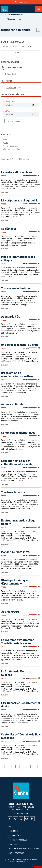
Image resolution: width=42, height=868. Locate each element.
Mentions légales (15, 835)
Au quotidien (11, 87)
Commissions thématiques (18, 432)
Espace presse (14, 844)
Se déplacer (9, 228)
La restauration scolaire (17, 172)
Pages (9, 74)
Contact (12, 826)
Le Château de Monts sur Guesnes (17, 673)
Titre (6, 143)
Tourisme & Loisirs (13, 492)
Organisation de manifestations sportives (17, 374)
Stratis (38, 867)
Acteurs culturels (12, 404)
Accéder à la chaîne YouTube (27, 819)
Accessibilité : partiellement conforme (24, 849)
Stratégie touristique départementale (15, 582)
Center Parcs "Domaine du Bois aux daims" (21, 736)
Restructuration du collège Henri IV (18, 522)
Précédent (3, 766)
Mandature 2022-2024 (15, 552)
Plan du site (13, 831)
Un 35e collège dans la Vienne (20, 345)
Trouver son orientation (16, 288)
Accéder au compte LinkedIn (32, 819)
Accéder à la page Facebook (10, 819)
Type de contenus (12, 146)
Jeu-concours (10, 611)
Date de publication (12, 149)
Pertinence (9, 139)
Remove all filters (22, 52)
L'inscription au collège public (20, 200)
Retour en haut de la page (39, 777)
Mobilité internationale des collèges (18, 258)
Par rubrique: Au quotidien (18, 46)
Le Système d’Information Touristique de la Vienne (18, 641)
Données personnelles (18, 840)
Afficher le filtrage (38, 30)
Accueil (4, 14)
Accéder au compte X (21, 819)
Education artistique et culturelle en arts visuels (17, 462)
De (9, 101)
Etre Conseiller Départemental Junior (20, 704)
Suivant (39, 766)
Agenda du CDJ (11, 316)
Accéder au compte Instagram (15, 819)
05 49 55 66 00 (22, 813)
